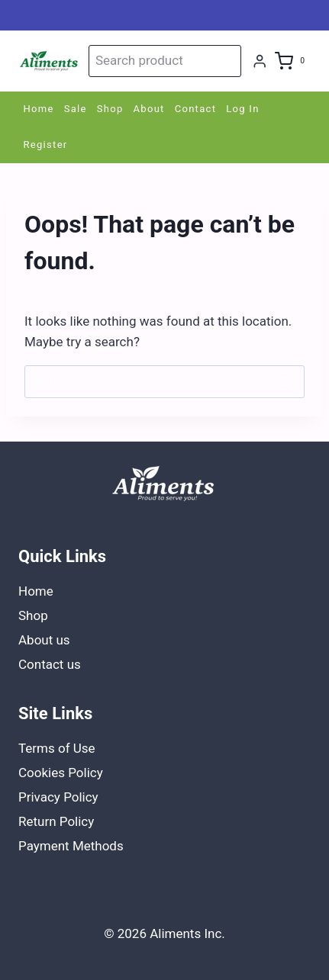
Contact (196, 109)
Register (46, 145)
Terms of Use (57, 748)
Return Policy (56, 821)
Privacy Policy (58, 797)
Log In (242, 109)
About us (44, 640)
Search (227, 61)
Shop (110, 109)
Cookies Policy (61, 773)
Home (39, 109)
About (149, 109)
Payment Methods (71, 846)
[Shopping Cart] (293, 61)
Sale (76, 109)
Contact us (50, 664)
